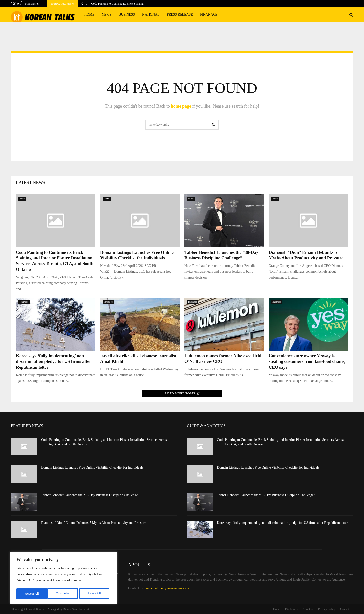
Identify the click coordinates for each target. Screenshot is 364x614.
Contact (345, 609)
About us (308, 609)
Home (89, 15)
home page (181, 106)
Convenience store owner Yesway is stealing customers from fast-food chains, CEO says (307, 362)
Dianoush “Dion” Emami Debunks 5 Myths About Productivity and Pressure (94, 523)
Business (127, 15)
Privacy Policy (327, 609)
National (151, 15)
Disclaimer (292, 609)
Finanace (209, 15)
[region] (64, 579)
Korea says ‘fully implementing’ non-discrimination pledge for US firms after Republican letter (54, 362)
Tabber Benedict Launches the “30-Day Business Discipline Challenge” (90, 495)
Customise (31, 594)
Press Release (180, 15)
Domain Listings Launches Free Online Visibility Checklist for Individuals (92, 467)
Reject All (63, 594)
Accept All (95, 594)
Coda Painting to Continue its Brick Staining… (119, 4)
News (107, 15)
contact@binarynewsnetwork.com (168, 588)
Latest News (31, 183)
